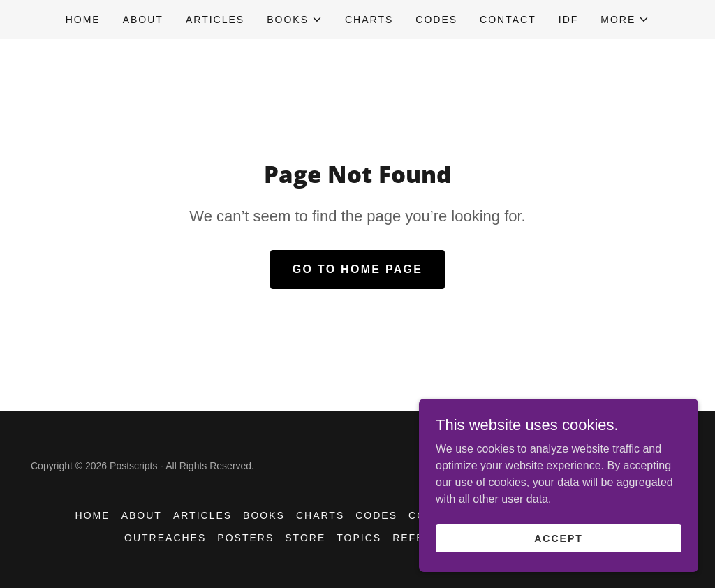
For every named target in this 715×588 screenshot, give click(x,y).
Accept (559, 538)
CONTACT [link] (508, 20)
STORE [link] (305, 538)
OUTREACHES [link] (165, 538)
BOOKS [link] (264, 515)
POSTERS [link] (245, 538)
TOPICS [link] (359, 538)
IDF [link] (569, 20)
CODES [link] (436, 20)
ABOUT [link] (143, 20)
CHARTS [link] (369, 20)
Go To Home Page (358, 269)
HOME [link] (83, 20)
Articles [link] (215, 20)
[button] (295, 20)
